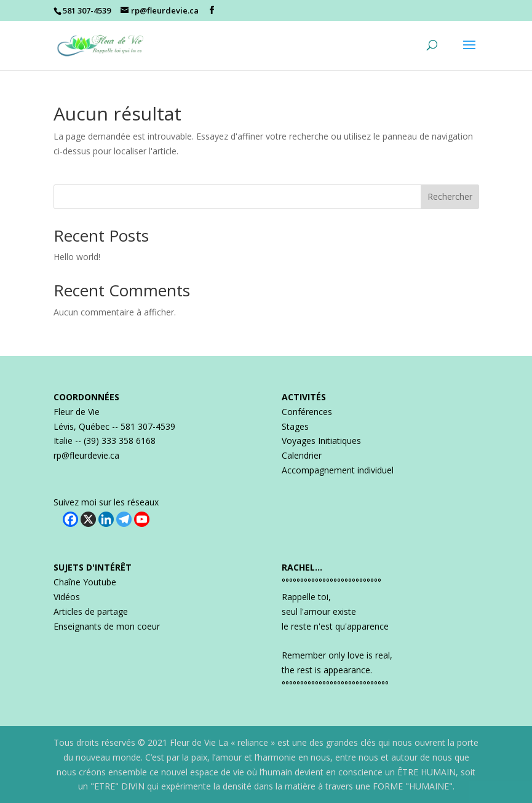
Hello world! (77, 257)
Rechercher (450, 196)
